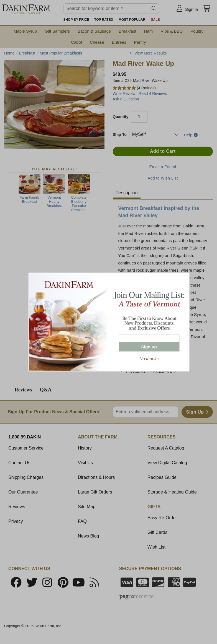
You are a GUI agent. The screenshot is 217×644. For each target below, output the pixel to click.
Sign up (149, 347)
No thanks (149, 359)
